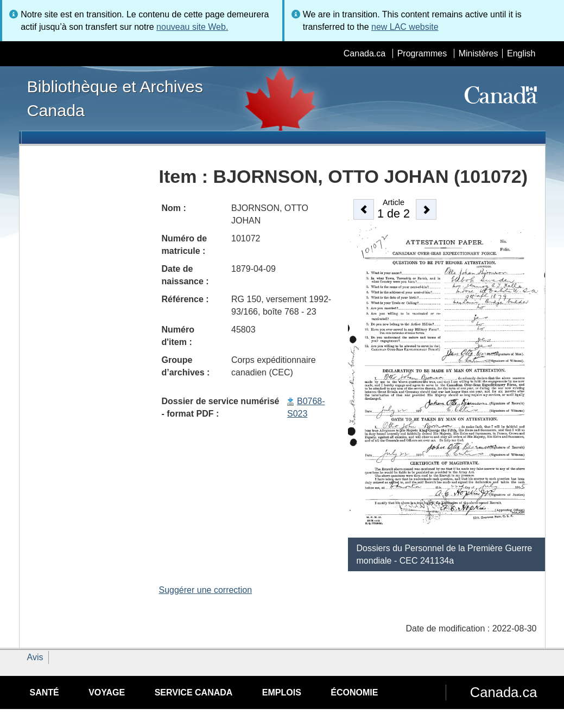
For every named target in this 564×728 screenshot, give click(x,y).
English (521, 53)
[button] (364, 209)
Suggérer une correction (206, 590)
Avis (35, 657)
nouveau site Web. (192, 27)
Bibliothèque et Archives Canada (115, 98)
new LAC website (405, 27)
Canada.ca (365, 53)
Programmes (422, 53)
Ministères (479, 53)
